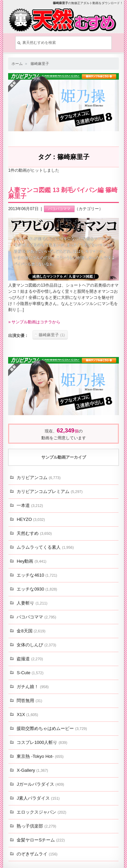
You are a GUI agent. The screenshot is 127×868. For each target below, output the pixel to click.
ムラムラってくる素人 (45, 547)
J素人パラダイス (38, 798)
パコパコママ (59, 209)
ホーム (17, 64)
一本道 (30, 505)
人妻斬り (32, 603)
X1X (27, 714)
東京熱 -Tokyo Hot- (40, 756)
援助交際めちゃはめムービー (52, 728)
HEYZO (31, 519)
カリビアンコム (38, 478)
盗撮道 (30, 659)
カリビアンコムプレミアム (49, 491)
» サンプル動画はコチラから (34, 322)
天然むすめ (34, 533)
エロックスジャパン (41, 812)
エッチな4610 (37, 575)
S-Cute (30, 673)
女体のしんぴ (36, 645)
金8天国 (31, 631)
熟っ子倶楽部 (36, 826)
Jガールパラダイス (40, 784)
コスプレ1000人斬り (42, 742)
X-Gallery (32, 770)
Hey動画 (31, 561)
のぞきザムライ (37, 854)
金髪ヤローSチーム (41, 840)
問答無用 (29, 701)
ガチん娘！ (33, 687)
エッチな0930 (37, 589)
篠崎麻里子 (40, 64)
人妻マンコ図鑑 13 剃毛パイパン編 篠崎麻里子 (63, 193)
